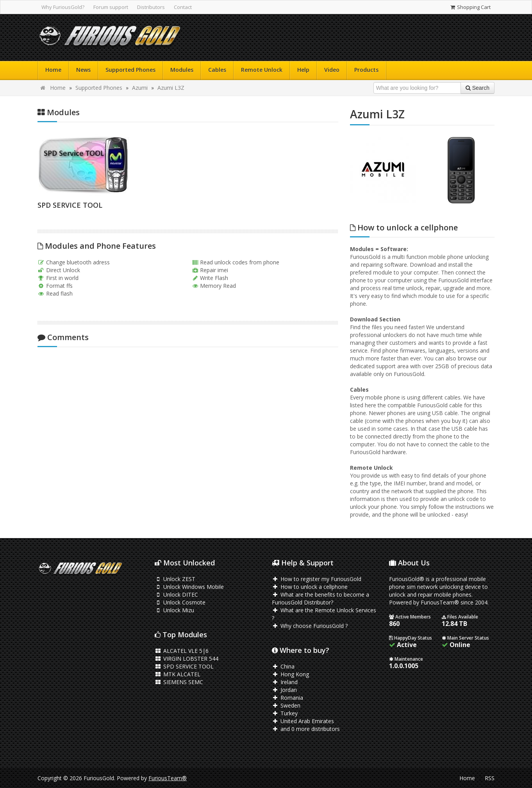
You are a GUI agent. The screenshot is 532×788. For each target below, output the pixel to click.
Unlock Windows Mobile (189, 587)
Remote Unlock (262, 70)
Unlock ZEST (175, 579)
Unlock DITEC (176, 595)
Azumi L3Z (171, 88)
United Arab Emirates (303, 721)
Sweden (286, 705)
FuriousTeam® (168, 778)
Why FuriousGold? (63, 7)
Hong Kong (290, 674)
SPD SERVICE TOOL (70, 205)
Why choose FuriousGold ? (310, 626)
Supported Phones (130, 70)
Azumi (140, 88)
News (83, 70)
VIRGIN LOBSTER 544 (187, 659)
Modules (182, 70)
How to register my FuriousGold (317, 579)
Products (366, 70)
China (283, 666)
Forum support (111, 7)
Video (332, 70)
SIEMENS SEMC (179, 682)
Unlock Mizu (174, 610)
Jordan (284, 690)
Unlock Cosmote (180, 602)
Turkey (285, 713)
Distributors (151, 7)
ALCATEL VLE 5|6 (182, 651)
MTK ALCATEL (178, 674)
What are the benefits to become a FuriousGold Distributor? (320, 598)
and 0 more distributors (306, 729)
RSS (490, 778)
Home (53, 70)
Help (303, 70)
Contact (183, 7)
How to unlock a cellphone (310, 587)
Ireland (285, 682)
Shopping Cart (470, 7)
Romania (287, 698)
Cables (217, 70)
